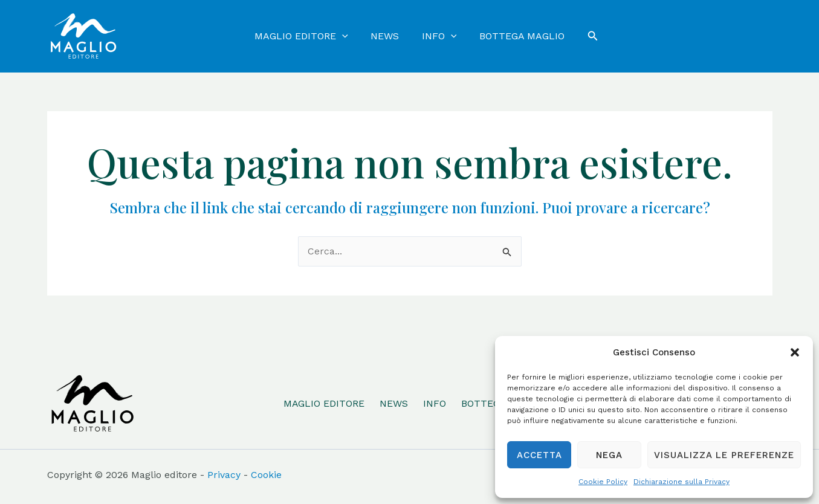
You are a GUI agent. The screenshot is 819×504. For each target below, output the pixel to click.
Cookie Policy (603, 482)
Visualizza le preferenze (724, 455)
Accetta (539, 455)
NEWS (393, 403)
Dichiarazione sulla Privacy (681, 482)
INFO (434, 403)
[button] (795, 352)
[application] (347, 36)
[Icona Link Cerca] (587, 36)
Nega (609, 455)
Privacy (224, 475)
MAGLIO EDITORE (323, 403)
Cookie (266, 475)
